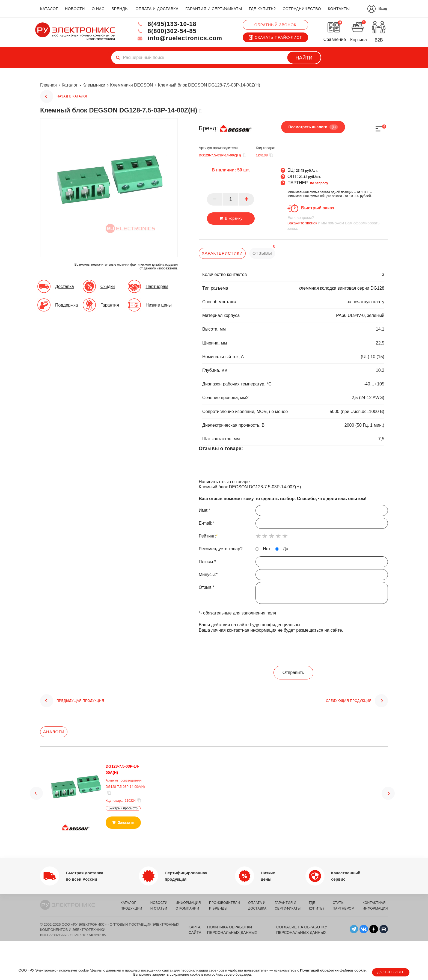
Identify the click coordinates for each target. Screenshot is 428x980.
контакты (339, 9)
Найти (304, 58)
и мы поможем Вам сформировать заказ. (338, 223)
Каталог (70, 85)
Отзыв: (293, 594)
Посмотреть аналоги (313, 127)
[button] (36, 793)
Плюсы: (293, 563)
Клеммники (94, 85)
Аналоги (54, 732)
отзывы (262, 253)
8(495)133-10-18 (167, 24)
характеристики (222, 253)
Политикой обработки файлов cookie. (333, 970)
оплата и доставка (157, 9)
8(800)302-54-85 (167, 31)
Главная (48, 85)
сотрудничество (302, 9)
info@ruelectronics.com (179, 38)
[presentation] (293, 650)
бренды (120, 9)
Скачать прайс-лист (275, 37)
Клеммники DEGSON (131, 85)
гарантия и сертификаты (214, 9)
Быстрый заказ (318, 208)
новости (75, 9)
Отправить (293, 672)
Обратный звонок (275, 25)
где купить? (262, 9)
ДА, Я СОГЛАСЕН (391, 972)
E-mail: (293, 525)
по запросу (319, 183)
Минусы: (293, 576)
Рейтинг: (208, 536)
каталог (49, 9)
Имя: (293, 512)
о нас (98, 9)
